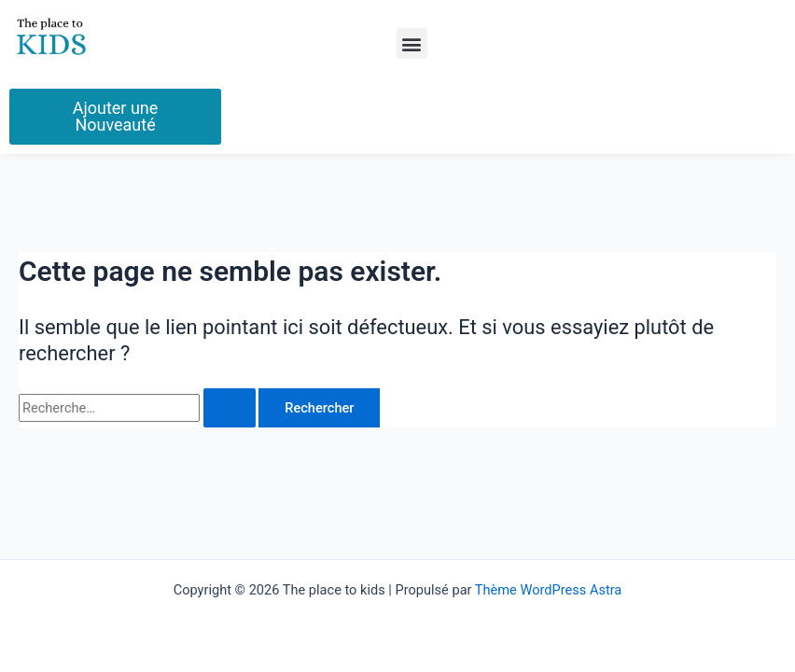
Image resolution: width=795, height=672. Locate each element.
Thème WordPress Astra (548, 590)
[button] (412, 43)
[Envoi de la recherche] (230, 408)
